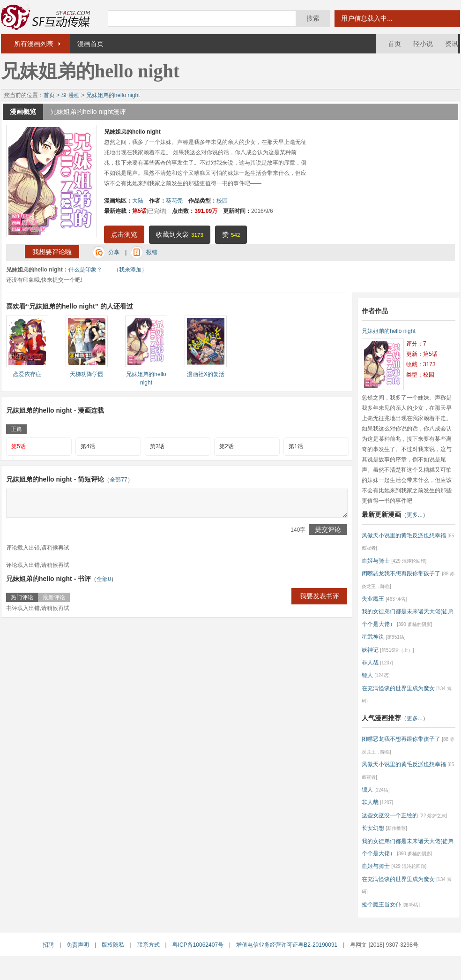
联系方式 (149, 945)
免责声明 (78, 945)
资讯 (452, 44)
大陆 (138, 201)
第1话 (296, 446)
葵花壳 (174, 201)
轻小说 (423, 44)
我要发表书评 (320, 596)
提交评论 (328, 529)
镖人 (367, 675)
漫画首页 (90, 44)
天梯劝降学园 (87, 374)
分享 (114, 252)
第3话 (157, 446)
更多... (415, 515)
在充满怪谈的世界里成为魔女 (398, 688)
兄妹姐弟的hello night (113, 95)
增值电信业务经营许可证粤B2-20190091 (287, 945)
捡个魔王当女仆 (381, 905)
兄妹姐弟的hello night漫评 (88, 112)
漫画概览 (23, 112)
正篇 (16, 429)
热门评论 (22, 597)
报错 (152, 252)
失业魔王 (373, 599)
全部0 (104, 579)
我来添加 (130, 270)
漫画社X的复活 (206, 374)
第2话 (227, 446)
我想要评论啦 (52, 252)
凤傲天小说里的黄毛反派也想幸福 (404, 535)
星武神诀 (373, 637)
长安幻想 (373, 828)
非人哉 (370, 663)
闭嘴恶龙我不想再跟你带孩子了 (401, 573)
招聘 (48, 945)
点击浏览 (124, 234)
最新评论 (54, 597)
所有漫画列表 (34, 44)
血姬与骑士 (376, 561)
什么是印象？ (85, 270)
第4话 (88, 446)
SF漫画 (71, 95)
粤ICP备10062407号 (198, 945)
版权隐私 (113, 945)
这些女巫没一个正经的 (390, 815)
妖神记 (370, 650)
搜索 (313, 18)
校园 (222, 201)
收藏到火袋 (180, 234)
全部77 (118, 480)
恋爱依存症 (27, 374)
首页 (394, 44)
